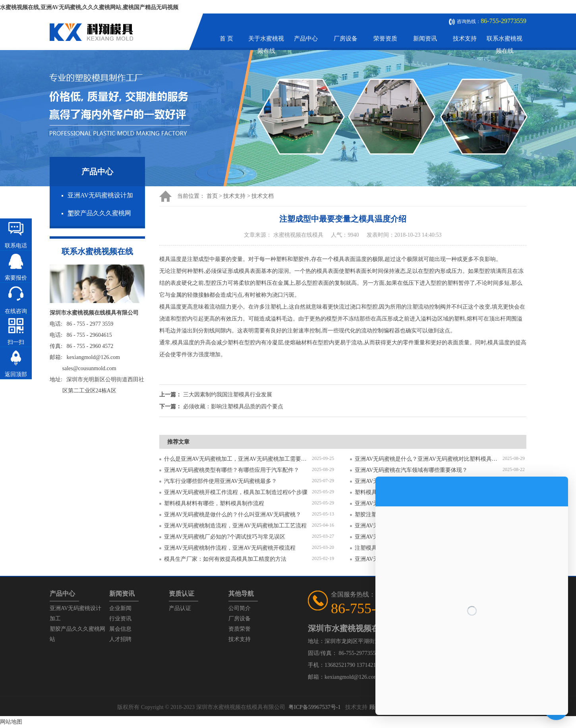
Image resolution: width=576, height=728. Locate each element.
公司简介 (240, 608)
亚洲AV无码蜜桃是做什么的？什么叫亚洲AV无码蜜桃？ (233, 515)
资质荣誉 (240, 629)
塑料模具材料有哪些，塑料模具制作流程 (214, 503)
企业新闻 (120, 608)
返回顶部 (16, 374)
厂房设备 (346, 39)
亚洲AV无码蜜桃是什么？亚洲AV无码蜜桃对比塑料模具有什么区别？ (429, 459)
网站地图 (11, 722)
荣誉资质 (385, 39)
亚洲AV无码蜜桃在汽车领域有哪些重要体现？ (411, 470)
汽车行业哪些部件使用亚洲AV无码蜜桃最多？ (220, 481)
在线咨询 (16, 311)
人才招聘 (120, 639)
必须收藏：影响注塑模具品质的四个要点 (233, 406)
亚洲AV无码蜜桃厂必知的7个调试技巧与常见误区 (225, 537)
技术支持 (465, 39)
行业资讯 (120, 619)
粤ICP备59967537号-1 (314, 707)
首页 (212, 196)
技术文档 (263, 196)
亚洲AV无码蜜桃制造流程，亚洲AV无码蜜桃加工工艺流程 (235, 526)
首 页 (226, 39)
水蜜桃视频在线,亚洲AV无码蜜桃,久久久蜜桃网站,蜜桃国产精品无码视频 (89, 7)
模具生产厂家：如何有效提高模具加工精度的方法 (225, 559)
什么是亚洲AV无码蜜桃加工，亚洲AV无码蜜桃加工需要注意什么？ (238, 459)
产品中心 (306, 39)
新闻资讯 (425, 39)
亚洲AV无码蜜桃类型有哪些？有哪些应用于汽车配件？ (232, 470)
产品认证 (180, 608)
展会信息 (120, 629)
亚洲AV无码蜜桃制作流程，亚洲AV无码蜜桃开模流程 (230, 548)
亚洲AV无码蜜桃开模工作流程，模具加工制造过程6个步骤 (236, 492)
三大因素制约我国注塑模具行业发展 (228, 395)
